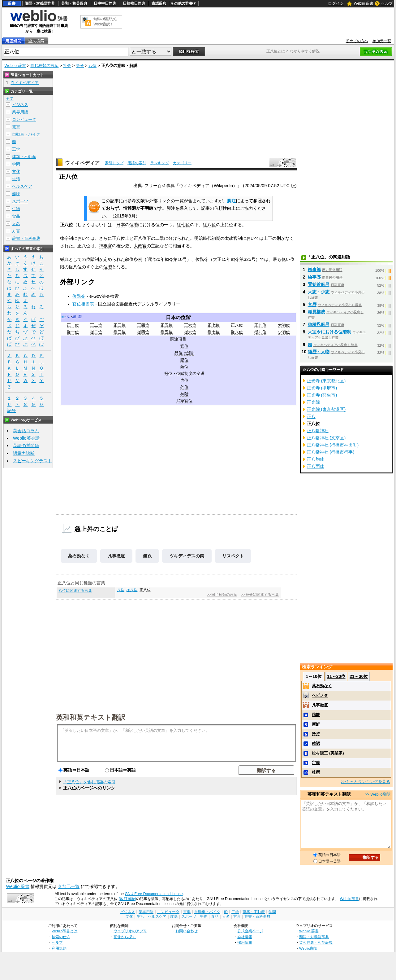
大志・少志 (319, 292)
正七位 (214, 325)
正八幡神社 (318, 431)
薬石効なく (79, 556)
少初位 (284, 332)
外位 (184, 387)
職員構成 (316, 312)
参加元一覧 (382, 41)
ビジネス (20, 105)
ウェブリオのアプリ (130, 931)
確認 (316, 743)
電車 (16, 127)
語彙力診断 (24, 453)
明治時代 (203, 238)
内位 (184, 380)
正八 (311, 416)
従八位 (209, 225)
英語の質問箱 (26, 446)
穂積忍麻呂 (319, 324)
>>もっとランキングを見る (365, 782)
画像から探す (125, 937)
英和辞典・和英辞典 (316, 942)
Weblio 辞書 (364, 3)
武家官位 (184, 401)
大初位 (284, 325)
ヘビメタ (320, 695)
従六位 (190, 332)
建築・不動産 (24, 157)
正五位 (167, 325)
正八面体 (316, 466)
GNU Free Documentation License (154, 894)
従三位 (120, 332)
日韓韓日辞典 (134, 3)
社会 (67, 66)
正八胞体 (316, 459)
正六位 (190, 325)
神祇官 (105, 246)
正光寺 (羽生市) (322, 395)
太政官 (140, 246)
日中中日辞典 (105, 3)
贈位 (184, 360)
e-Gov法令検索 (104, 296)
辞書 (12, 3)
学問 (16, 164)
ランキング (160, 163)
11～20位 (336, 676)
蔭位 (184, 367)
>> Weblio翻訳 (377, 794)
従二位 (96, 332)
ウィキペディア (82, 163)
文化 (16, 171)
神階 (184, 394)
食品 (16, 216)
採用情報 (245, 942)
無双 (147, 556)
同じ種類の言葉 (44, 66)
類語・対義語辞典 (40, 3)
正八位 (237, 325)
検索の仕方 (61, 937)
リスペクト (233, 556)
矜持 (316, 734)
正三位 (120, 325)
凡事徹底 (116, 556)
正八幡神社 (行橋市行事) (331, 452)
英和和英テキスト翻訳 (91, 717)
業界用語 (20, 112)
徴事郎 (314, 270)
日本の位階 (178, 317)
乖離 (316, 715)
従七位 (183, 225)
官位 (184, 346)
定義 (316, 763)
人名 (16, 224)
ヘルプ (387, 3)
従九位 (260, 332)
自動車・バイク (26, 134)
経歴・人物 (319, 352)
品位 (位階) (184, 353)
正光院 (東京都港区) (326, 409)
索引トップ (114, 163)
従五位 (167, 332)
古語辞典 (159, 3)
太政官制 (233, 238)
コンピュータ (24, 119)
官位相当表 (83, 304)
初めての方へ (357, 41)
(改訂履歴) (127, 899)
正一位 (73, 325)
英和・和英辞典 (74, 3)
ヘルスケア (22, 186)
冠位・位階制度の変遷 (184, 374)
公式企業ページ (250, 931)
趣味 (16, 194)
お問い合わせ (187, 931)
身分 (80, 66)
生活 (16, 179)
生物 (16, 209)
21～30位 (359, 676)
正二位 (96, 325)
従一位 (73, 332)
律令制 (67, 238)
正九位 (260, 325)
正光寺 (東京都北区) (326, 381)
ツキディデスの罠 (187, 556)
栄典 (64, 259)
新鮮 (316, 724)
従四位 (143, 332)
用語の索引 (137, 163)
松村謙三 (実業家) (328, 753)
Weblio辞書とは (65, 931)
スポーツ (20, 201)
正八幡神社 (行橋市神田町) (333, 445)
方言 (16, 231)
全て (10, 99)
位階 (134, 225)
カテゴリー (182, 163)
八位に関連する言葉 (75, 591)
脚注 (231, 201)
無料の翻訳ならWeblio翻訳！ (105, 22)
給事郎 (314, 277)
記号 (11, 411)
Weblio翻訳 (308, 948)
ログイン (336, 3)
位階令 (79, 296)
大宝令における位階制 (329, 332)
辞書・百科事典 (26, 238)
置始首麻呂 (319, 284)
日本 (121, 225)
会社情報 (245, 937)
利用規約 (59, 948)
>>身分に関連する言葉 (260, 595)
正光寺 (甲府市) (322, 388)
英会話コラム (26, 431)
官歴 (312, 305)
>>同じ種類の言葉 (222, 595)
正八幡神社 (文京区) (326, 438)
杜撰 (316, 772)
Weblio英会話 (26, 438)
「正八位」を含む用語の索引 (89, 782)
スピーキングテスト (32, 461)
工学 (16, 149)
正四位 (143, 325)
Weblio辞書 (349, 899)
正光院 (313, 402)
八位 (93, 66)
